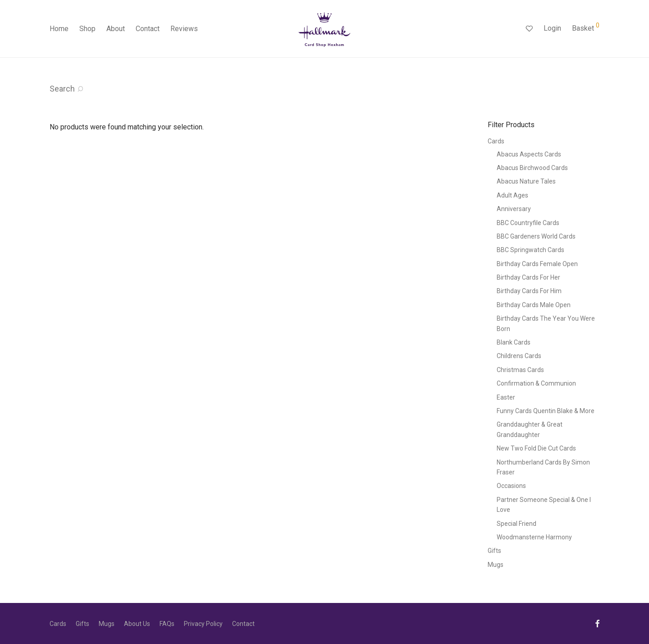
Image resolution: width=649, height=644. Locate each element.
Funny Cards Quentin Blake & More (546, 411)
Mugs (496, 565)
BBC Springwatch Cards (530, 250)
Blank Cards (514, 342)
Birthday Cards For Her (528, 277)
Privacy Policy (203, 624)
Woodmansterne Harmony (534, 537)
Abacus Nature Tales (526, 181)
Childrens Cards (519, 356)
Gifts (494, 551)
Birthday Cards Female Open (537, 264)
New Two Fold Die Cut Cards (536, 448)
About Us (137, 624)
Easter (506, 397)
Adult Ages (512, 195)
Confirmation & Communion (536, 383)
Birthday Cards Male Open (534, 305)
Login (552, 28)
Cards (496, 141)
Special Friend (516, 524)
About (116, 29)
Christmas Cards (520, 370)
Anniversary (514, 209)
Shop (87, 29)
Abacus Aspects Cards (529, 154)
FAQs (167, 624)
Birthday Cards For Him (529, 291)
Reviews (184, 29)
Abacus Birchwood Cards (532, 168)
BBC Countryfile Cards (528, 223)
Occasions (511, 486)
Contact (148, 29)
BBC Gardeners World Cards (536, 236)
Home (59, 29)
